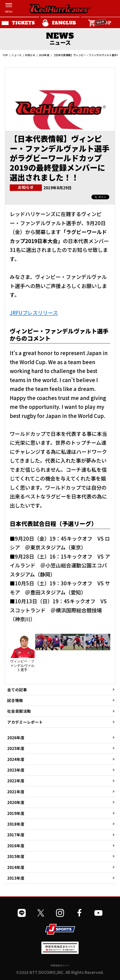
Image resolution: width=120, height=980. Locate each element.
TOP (5, 55)
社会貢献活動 (19, 711)
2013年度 (16, 878)
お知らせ (30, 55)
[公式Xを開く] (41, 913)
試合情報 (15, 700)
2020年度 (16, 802)
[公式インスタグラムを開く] (60, 913)
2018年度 (16, 824)
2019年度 (44, 55)
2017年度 (16, 835)
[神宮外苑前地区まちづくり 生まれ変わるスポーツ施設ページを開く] (60, 952)
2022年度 (16, 781)
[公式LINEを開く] (22, 913)
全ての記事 (17, 690)
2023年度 (16, 770)
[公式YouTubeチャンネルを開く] (98, 913)
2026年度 (16, 738)
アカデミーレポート (25, 722)
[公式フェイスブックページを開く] (79, 913)
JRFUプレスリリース (34, 312)
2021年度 (16, 792)
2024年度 (16, 759)
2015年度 (16, 856)
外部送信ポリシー (60, 965)
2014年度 (16, 867)
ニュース (16, 55)
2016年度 (16, 846)
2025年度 (16, 748)
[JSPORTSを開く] (60, 929)
